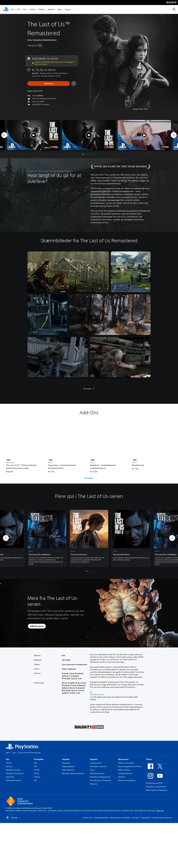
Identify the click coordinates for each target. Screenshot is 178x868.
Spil (12, 10)
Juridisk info (87, 818)
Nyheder (51, 10)
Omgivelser (66, 763)
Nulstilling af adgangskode (100, 777)
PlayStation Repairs (97, 773)
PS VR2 (37, 770)
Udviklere (122, 777)
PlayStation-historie (13, 780)
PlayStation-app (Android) (156, 787)
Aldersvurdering (124, 770)
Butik (59, 10)
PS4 (25, 10)
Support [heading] (94, 759)
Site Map (135, 818)
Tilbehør (41, 10)
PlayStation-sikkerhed (98, 766)
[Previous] (4, 135)
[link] (89, 538)
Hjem (8, 753)
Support (68, 10)
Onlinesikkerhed (68, 770)
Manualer (94, 784)
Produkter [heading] (39, 759)
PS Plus (32, 10)
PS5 (19, 10)
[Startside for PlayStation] (6, 9)
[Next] (174, 135)
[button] (89, 135)
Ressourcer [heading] (123, 759)
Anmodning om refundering (101, 780)
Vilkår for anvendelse (126, 763)
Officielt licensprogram (127, 780)
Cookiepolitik (145, 818)
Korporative (10, 777)
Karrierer (9, 766)
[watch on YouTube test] (110, 147)
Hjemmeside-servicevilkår (120, 818)
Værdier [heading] (66, 759)
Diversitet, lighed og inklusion (73, 773)
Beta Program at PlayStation (157, 790)
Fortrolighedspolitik (101, 818)
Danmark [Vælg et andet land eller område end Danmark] (13, 818)
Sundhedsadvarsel (125, 773)
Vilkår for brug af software (162, 818)
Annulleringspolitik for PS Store (130, 766)
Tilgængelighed (68, 766)
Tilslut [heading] (149, 759)
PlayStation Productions (15, 773)
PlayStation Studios (13, 770)
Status (92, 770)
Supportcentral (96, 763)
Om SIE (9, 763)
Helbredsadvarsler (97, 695)
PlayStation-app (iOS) (154, 783)
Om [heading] (8, 759)
